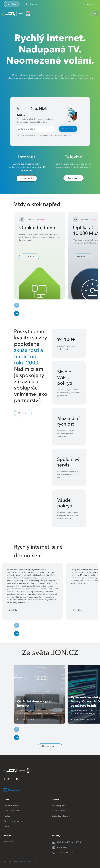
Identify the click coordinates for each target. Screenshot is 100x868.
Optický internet (59, 811)
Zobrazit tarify (27, 178)
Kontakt (7, 816)
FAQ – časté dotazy (12, 811)
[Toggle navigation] (95, 14)
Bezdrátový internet (60, 805)
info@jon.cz (62, 847)
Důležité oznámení (12, 805)
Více (69, 135)
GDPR (6, 826)
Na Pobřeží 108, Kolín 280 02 (70, 842)
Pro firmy (34, 4)
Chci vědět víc (68, 129)
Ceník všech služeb (60, 816)
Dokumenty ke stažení (13, 821)
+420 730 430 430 (65, 853)
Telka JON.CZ (10, 842)
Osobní (14, 4)
